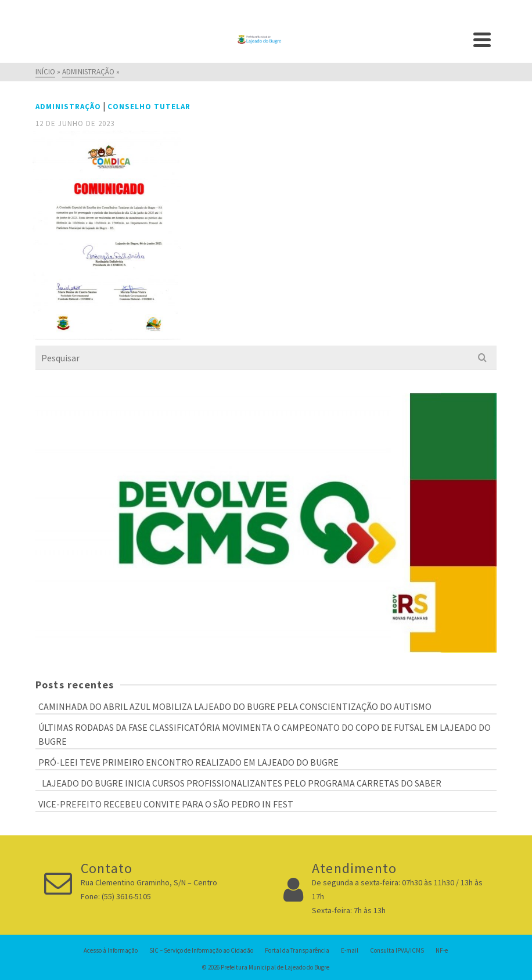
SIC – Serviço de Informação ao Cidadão (201, 950)
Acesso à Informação (111, 950)
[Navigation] (482, 40)
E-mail (350, 950)
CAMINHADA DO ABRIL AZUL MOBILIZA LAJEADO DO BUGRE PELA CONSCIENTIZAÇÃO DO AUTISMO (235, 706)
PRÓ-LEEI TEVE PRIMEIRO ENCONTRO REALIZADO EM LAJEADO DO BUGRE (188, 762)
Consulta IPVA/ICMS (397, 950)
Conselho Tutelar (149, 107)
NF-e (442, 950)
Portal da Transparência (297, 950)
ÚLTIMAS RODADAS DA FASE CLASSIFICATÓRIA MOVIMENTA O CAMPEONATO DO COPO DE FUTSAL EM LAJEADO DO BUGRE (265, 734)
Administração (68, 107)
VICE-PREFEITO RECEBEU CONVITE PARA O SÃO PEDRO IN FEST (166, 804)
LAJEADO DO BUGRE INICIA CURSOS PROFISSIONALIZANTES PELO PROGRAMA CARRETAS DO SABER (240, 783)
